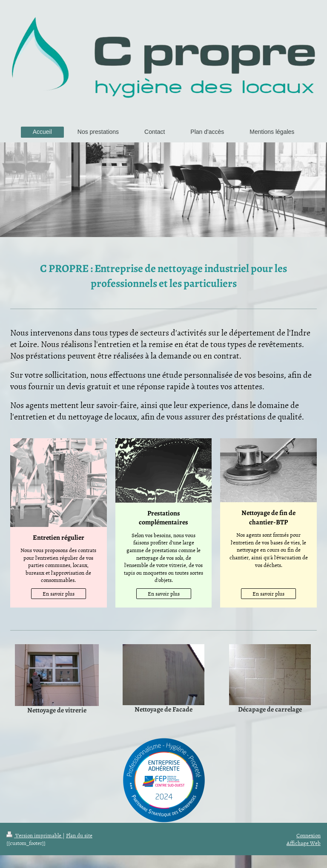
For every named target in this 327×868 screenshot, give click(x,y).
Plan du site (79, 835)
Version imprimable (34, 835)
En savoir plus (59, 593)
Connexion (308, 835)
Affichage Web (304, 843)
